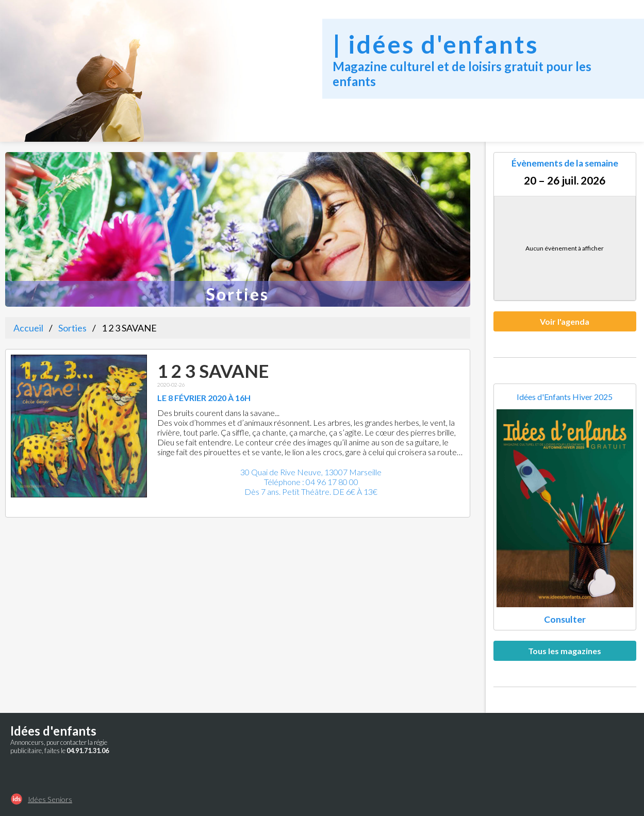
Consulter (565, 619)
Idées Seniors (50, 799)
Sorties (72, 328)
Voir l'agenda (565, 321)
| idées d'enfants (436, 44)
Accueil (28, 328)
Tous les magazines (565, 651)
